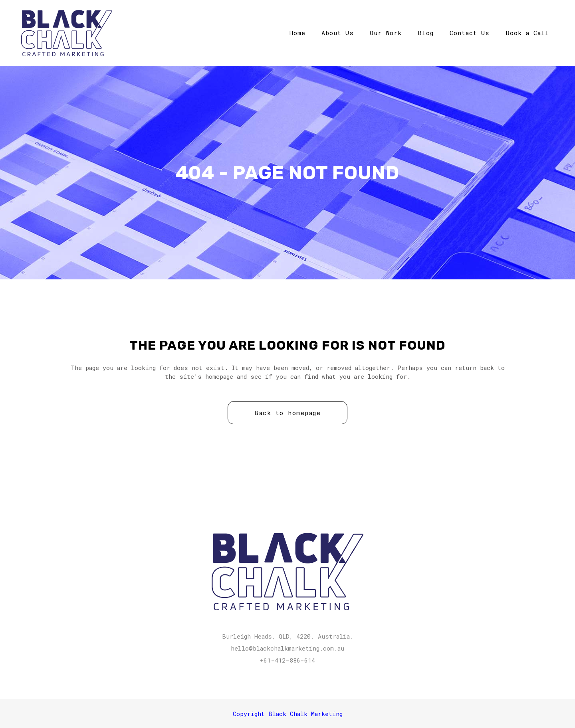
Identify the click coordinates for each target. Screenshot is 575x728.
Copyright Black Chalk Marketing (288, 714)
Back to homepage (287, 413)
